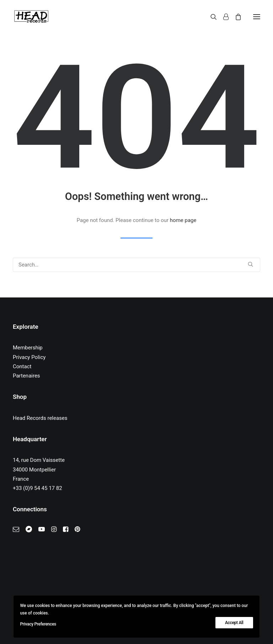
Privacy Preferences (38, 624)
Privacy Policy (29, 357)
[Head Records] (31, 17)
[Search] (210, 17)
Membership (28, 348)
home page (183, 220)
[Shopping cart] (235, 17)
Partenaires (26, 376)
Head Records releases (40, 418)
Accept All (234, 623)
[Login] (223, 17)
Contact (22, 366)
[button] (257, 17)
